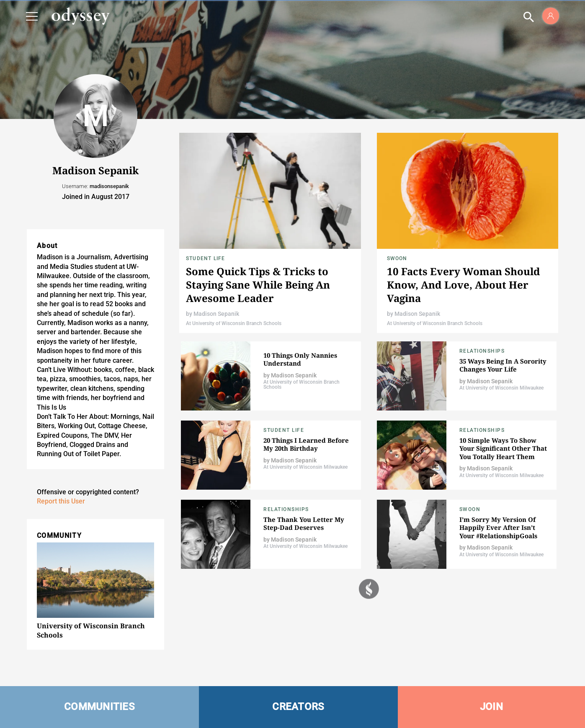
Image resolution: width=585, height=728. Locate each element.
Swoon (397, 258)
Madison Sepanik (216, 314)
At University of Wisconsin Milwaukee (501, 388)
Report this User (61, 501)
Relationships (482, 351)
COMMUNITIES (99, 707)
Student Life (205, 258)
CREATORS (298, 707)
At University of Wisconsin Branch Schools (234, 323)
